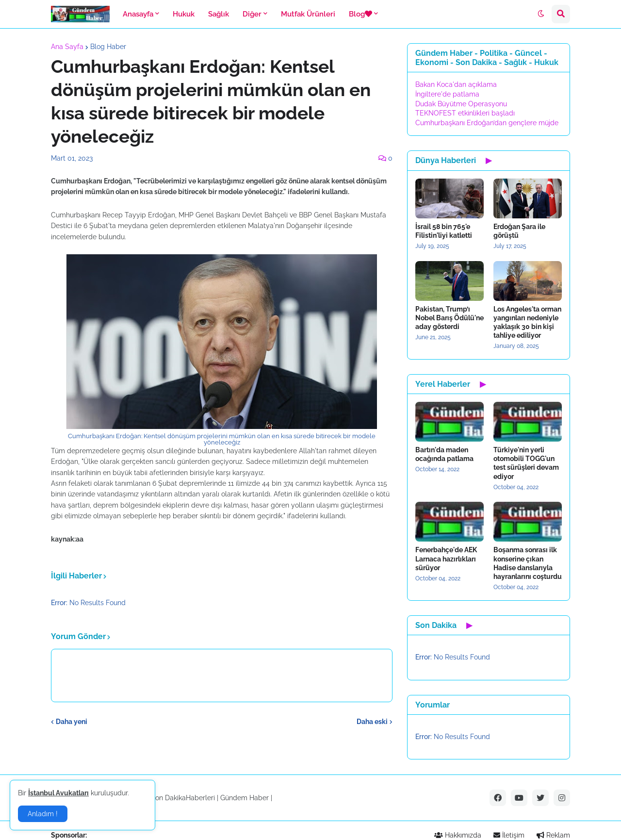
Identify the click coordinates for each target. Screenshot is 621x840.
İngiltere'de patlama (447, 94)
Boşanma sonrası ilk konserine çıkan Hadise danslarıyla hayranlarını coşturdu (528, 563)
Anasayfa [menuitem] (138, 14)
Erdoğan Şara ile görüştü (519, 231)
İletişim (509, 835)
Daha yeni (72, 722)
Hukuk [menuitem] (184, 14)
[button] (541, 14)
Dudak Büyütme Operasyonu (461, 104)
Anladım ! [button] (43, 814)
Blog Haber (108, 47)
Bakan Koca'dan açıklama (456, 84)
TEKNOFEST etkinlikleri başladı (465, 113)
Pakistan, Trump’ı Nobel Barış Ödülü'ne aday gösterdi (449, 318)
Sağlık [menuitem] (219, 14)
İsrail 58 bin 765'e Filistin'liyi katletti (444, 231)
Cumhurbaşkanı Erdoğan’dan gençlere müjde (487, 123)
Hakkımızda (458, 835)
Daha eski (372, 722)
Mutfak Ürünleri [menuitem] (308, 14)
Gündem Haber (245, 798)
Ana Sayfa (67, 47)
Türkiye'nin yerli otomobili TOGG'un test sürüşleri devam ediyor (526, 463)
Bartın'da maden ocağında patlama (444, 454)
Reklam (553, 835)
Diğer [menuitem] (252, 14)
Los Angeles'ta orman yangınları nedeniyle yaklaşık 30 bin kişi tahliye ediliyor (527, 322)
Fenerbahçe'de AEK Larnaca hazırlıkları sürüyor (446, 559)
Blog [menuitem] (360, 14)
